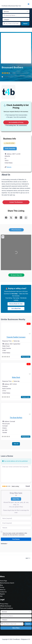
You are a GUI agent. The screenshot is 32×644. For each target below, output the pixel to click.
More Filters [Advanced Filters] (16, 628)
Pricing (2, 587)
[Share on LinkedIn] (21, 218)
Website (9, 167)
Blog (1, 585)
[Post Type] (16, 11)
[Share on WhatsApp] (26, 218)
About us (3, 590)
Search (26, 23)
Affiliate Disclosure (5, 606)
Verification (4, 544)
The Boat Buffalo (16, 418)
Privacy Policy (4, 604)
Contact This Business (16, 202)
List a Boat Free (16, 309)
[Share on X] (11, 218)
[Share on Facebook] (6, 218)
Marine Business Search (7, 583)
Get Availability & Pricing (16, 122)
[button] (3, 329)
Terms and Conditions (6, 608)
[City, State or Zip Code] (12, 24)
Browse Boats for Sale (16, 304)
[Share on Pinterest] (16, 218)
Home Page (3, 581)
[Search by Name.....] (16, 15)
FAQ (1, 596)
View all (16, 444)
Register (2, 594)
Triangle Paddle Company (16, 337)
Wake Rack (16, 377)
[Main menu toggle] (29, 4)
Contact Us (3, 592)
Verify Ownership (10, 149)
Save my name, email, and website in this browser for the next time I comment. (15, 534)
